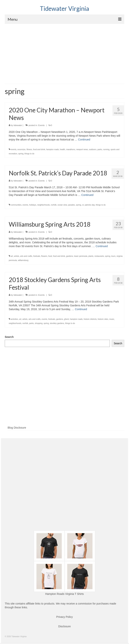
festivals (37, 256)
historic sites (103, 319)
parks (100, 149)
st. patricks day (89, 205)
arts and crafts (26, 256)
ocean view (62, 205)
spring (21, 154)
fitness (29, 149)
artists (17, 256)
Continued (84, 140)
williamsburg (23, 260)
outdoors (93, 149)
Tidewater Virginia (64, 8)
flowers (44, 256)
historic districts (90, 319)
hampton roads (53, 149)
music (112, 319)
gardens (70, 256)
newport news (82, 149)
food (50, 256)
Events (41, 125)
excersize (21, 149)
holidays (33, 205)
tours (113, 256)
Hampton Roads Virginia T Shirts (64, 594)
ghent (67, 319)
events (14, 149)
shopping (39, 323)
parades (71, 205)
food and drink (39, 149)
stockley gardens (57, 323)
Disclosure (64, 626)
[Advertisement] (64, 52)
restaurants (99, 256)
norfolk (54, 205)
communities (16, 205)
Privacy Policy (64, 617)
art (12, 256)
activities (14, 319)
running (106, 149)
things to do (29, 154)
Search (9, 337)
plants (91, 256)
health (62, 149)
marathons (71, 149)
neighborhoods (44, 205)
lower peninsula (81, 256)
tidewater (18, 125)
